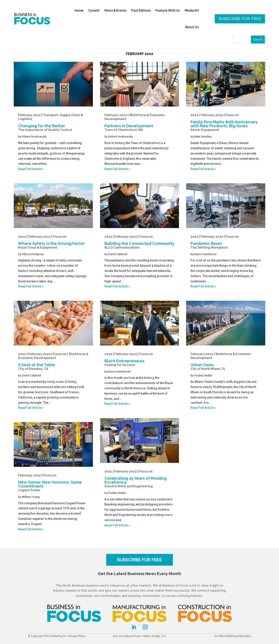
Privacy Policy (77, 636)
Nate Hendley (203, 137)
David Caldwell (31, 375)
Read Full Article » (31, 169)
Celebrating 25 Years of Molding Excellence (140, 479)
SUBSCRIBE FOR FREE (139, 560)
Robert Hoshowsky (34, 137)
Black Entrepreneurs (140, 359)
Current (94, 10)
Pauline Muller (117, 493)
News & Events (115, 10)
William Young (31, 497)
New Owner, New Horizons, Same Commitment (53, 483)
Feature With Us (168, 10)
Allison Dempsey (33, 254)
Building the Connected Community (140, 242)
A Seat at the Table (53, 361)
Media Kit (192, 10)
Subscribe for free (240, 19)
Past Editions (141, 10)
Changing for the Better (53, 122)
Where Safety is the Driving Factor (53, 242)
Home (79, 10)
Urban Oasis (226, 361)
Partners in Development (140, 122)
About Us (192, 27)
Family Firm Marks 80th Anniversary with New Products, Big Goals (226, 122)
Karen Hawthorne (119, 372)
